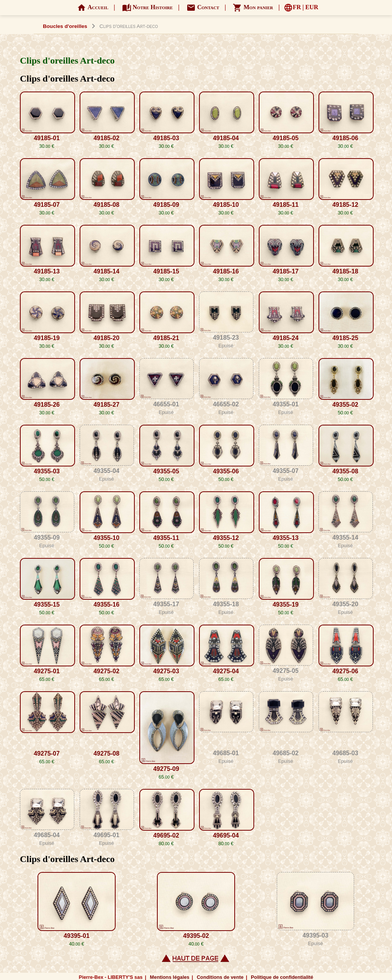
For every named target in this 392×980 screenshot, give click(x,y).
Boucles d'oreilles (65, 26)
